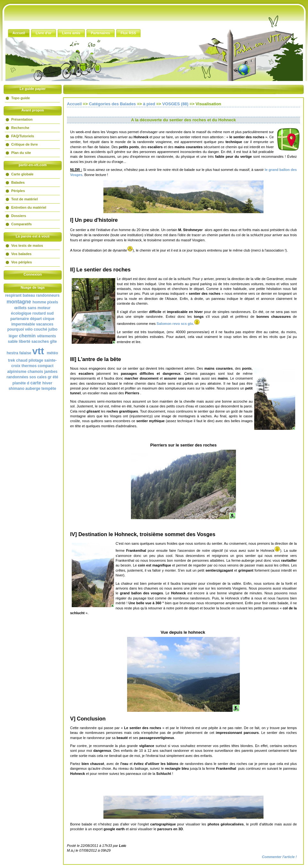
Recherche (20, 128)
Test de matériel (24, 199)
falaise (25, 353)
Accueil (74, 104)
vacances (45, 324)
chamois (35, 372)
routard (39, 313)
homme (39, 302)
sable (13, 342)
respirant (13, 295)
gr (50, 377)
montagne (19, 302)
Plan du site (21, 153)
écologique (21, 313)
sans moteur (39, 308)
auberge (33, 389)
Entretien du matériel (29, 207)
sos (33, 377)
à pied (149, 104)
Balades (18, 182)
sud (50, 313)
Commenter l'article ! (279, 857)
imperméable (23, 324)
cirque (49, 319)
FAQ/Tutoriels (23, 136)
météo (52, 353)
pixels (53, 302)
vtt (38, 351)
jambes (51, 372)
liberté (25, 342)
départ (36, 319)
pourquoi (16, 329)
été (55, 377)
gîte (53, 342)
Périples (18, 191)
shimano (16, 389)
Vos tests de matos (27, 245)
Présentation (22, 119)
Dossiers (19, 216)
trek (12, 360)
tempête (49, 389)
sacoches (40, 342)
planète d (21, 383)
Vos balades (21, 254)
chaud (22, 360)
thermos (29, 366)
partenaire (20, 319)
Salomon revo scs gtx (174, 324)
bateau (29, 295)
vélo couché (36, 329)
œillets (20, 308)
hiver (47, 383)
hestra (12, 353)
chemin (27, 336)
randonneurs (48, 295)
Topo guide (20, 98)
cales (42, 377)
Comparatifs (21, 224)
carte (36, 383)
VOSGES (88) (175, 104)
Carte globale (22, 174)
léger (13, 336)
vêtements (47, 336)
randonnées (17, 377)
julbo (53, 329)
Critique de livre (24, 144)
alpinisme (17, 371)
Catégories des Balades (113, 104)
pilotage (36, 360)
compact (46, 366)
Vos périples (22, 262)
